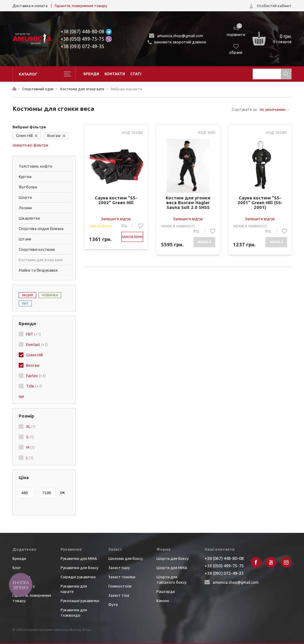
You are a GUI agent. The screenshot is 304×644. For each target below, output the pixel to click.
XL (31, 426)
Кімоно (163, 601)
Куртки (25, 177)
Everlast (37, 344)
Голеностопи (120, 586)
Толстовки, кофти (35, 166)
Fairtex (36, 376)
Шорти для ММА (172, 568)
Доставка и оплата (30, 6)
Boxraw (54, 136)
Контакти (115, 74)
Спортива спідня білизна (41, 229)
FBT (34, 334)
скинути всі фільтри (30, 145)
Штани (25, 239)
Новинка (50, 295)
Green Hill (24, 136)
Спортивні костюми (37, 249)
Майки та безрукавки (38, 270)
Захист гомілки (122, 577)
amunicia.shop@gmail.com (180, 36)
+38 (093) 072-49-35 (82, 46)
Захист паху (119, 568)
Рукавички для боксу (79, 568)
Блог (17, 568)
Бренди (91, 74)
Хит (25, 303)
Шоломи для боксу (126, 558)
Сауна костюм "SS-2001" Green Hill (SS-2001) (260, 203)
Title (34, 386)
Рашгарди (166, 591)
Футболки (28, 187)
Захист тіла (119, 595)
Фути (113, 604)
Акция (27, 295)
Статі (136, 74)
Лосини (25, 208)
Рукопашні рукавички (80, 601)
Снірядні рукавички (78, 577)
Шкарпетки (29, 218)
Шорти (25, 197)
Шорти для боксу (172, 558)
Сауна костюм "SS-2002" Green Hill (116, 200)
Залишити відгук (116, 219)
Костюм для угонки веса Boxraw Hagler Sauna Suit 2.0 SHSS (188, 203)
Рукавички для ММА (79, 558)
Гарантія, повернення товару (81, 6)
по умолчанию (273, 109)
